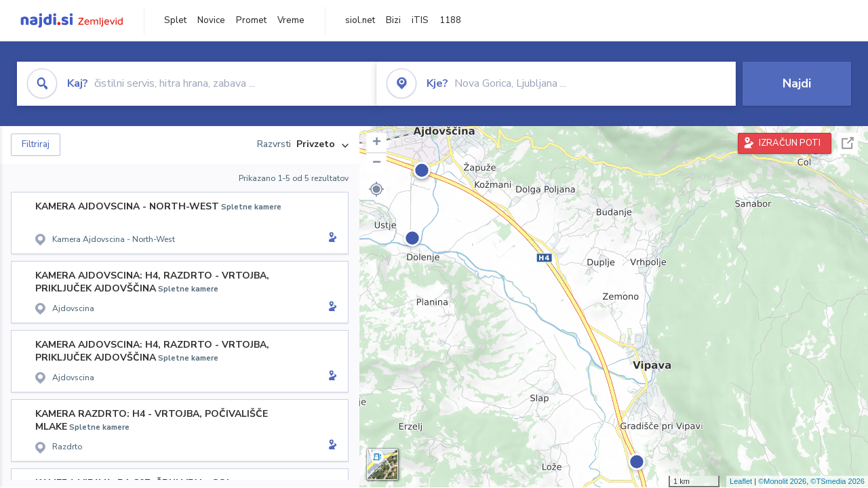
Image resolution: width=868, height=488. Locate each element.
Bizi (393, 20)
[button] (376, 189)
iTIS (420, 20)
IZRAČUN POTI (790, 143)
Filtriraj (36, 144)
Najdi (797, 83)
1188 (450, 20)
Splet (175, 20)
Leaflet (741, 481)
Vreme (291, 20)
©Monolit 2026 (782, 481)
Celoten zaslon (848, 143)
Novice (211, 20)
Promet (251, 20)
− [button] (377, 163)
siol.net (360, 20)
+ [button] (377, 143)
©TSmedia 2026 (837, 481)
